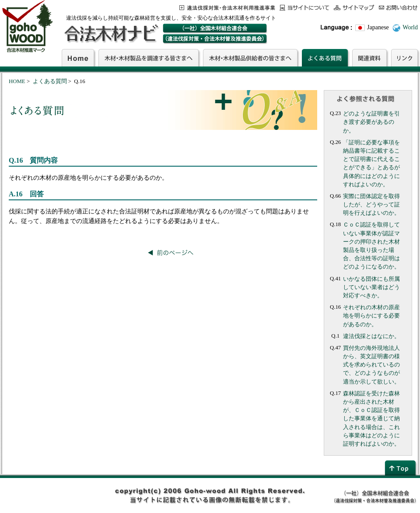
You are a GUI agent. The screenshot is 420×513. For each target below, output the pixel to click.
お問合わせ (398, 8)
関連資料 (369, 58)
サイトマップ (354, 8)
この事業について (227, 8)
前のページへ (171, 253)
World (410, 27)
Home (78, 58)
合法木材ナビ (111, 34)
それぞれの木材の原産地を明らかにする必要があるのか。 (371, 316)
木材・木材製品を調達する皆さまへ (149, 58)
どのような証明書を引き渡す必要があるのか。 (371, 122)
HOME (17, 81)
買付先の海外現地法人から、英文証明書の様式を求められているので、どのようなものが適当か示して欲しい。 (371, 365)
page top (401, 468)
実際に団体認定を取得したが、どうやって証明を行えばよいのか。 (371, 205)
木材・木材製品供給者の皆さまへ (250, 58)
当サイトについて (304, 8)
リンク (404, 58)
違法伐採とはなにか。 (371, 336)
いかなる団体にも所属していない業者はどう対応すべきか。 (371, 287)
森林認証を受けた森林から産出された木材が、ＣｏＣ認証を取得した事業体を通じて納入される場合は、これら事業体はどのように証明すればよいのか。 (371, 419)
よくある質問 (325, 58)
